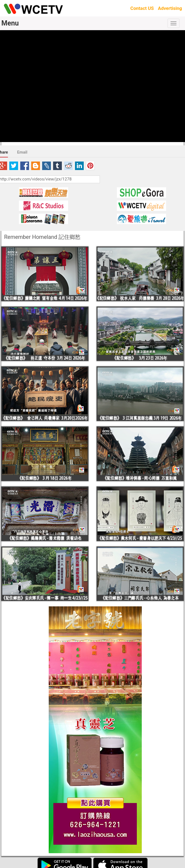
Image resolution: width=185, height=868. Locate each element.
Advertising (170, 8)
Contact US (142, 8)
